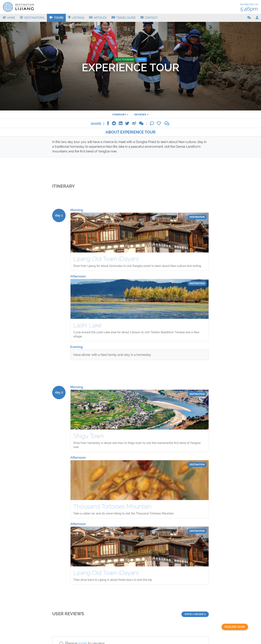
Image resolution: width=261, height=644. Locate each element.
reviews (140, 114)
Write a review (195, 614)
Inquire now (235, 627)
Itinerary (119, 114)
